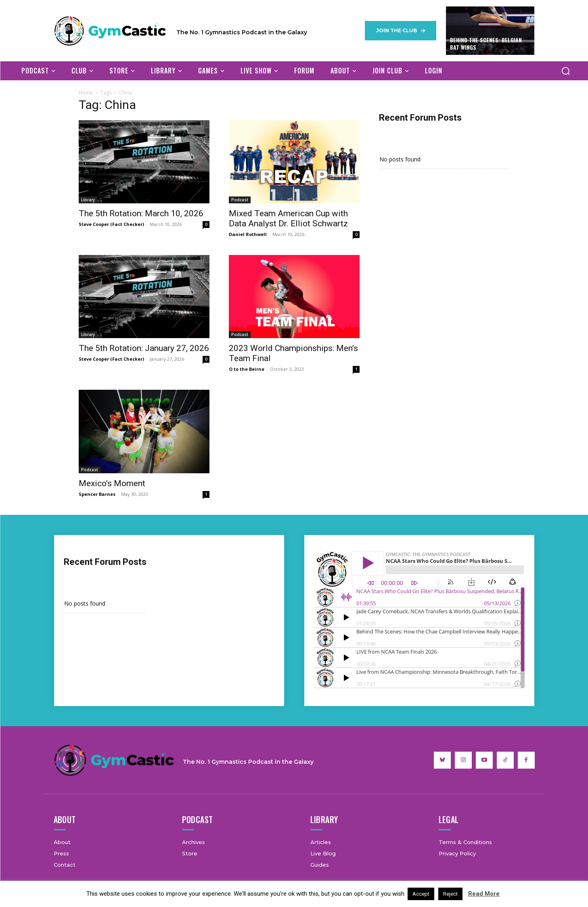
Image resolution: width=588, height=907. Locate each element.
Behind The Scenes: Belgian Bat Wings (486, 43)
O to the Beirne (247, 369)
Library (88, 200)
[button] (566, 71)
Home (86, 93)
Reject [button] (450, 894)
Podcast (240, 200)
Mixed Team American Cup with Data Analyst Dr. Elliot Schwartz (288, 218)
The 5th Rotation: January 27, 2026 (144, 348)
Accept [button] (421, 894)
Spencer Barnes (97, 494)
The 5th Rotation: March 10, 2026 (141, 213)
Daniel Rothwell (248, 234)
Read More (484, 894)
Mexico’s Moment (112, 483)
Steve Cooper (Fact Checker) (111, 224)
